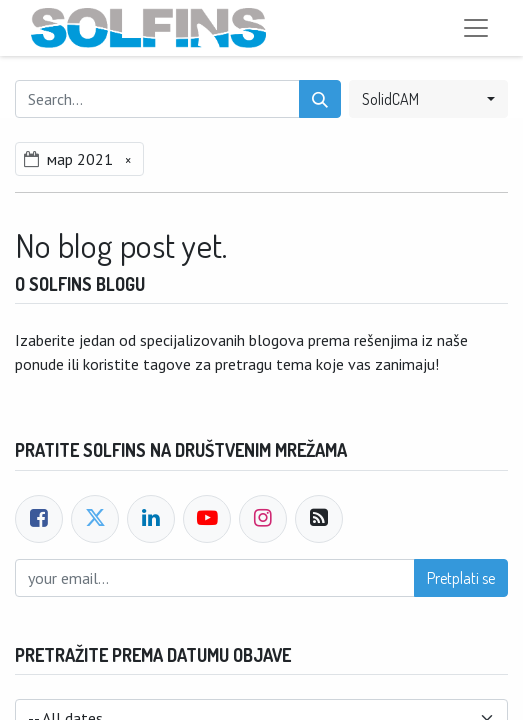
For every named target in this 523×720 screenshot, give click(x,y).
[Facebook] (39, 519)
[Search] (320, 99)
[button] (428, 99)
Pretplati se (461, 578)
